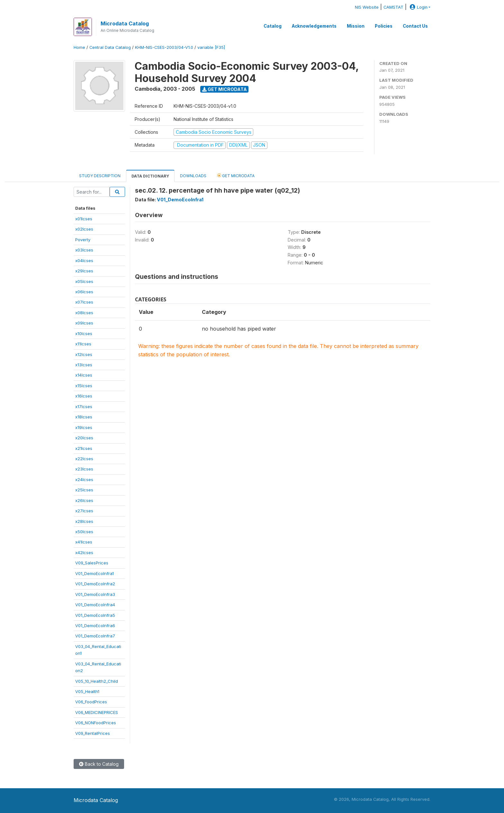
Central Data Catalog (110, 47)
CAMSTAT (393, 7)
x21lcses (84, 448)
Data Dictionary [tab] (150, 176)
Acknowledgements (314, 26)
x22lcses (84, 459)
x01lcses (84, 219)
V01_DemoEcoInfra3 (95, 594)
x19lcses (84, 427)
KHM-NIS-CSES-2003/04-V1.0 (164, 47)
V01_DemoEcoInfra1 (94, 573)
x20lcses (84, 438)
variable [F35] (211, 47)
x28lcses (84, 521)
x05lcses (84, 281)
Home (79, 47)
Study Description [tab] (100, 176)
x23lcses (84, 469)
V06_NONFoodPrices (96, 723)
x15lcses (84, 386)
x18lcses (84, 417)
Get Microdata (225, 89)
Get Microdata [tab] (236, 175)
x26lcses (84, 500)
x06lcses (84, 292)
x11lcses (83, 344)
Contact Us (415, 26)
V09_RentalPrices (93, 733)
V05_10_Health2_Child (97, 681)
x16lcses (84, 396)
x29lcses (84, 271)
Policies (384, 26)
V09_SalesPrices (92, 563)
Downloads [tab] (193, 176)
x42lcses (84, 553)
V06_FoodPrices (91, 702)
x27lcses (84, 511)
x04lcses (84, 260)
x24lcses (84, 480)
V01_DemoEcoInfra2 (95, 584)
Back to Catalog (99, 764)
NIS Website (367, 7)
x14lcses (84, 375)
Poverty (83, 240)
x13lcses (84, 365)
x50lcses (84, 532)
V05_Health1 (87, 691)
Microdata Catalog (125, 23)
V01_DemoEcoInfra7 (95, 636)
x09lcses (84, 323)
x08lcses (84, 313)
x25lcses (84, 490)
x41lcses (84, 542)
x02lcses (84, 229)
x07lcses (84, 302)
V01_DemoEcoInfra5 (95, 615)
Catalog (273, 26)
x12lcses (84, 354)
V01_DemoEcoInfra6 (95, 626)
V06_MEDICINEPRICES (97, 712)
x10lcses (84, 333)
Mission (356, 26)
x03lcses (84, 250)
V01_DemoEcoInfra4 (95, 605)
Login (418, 7)
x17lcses (84, 406)
